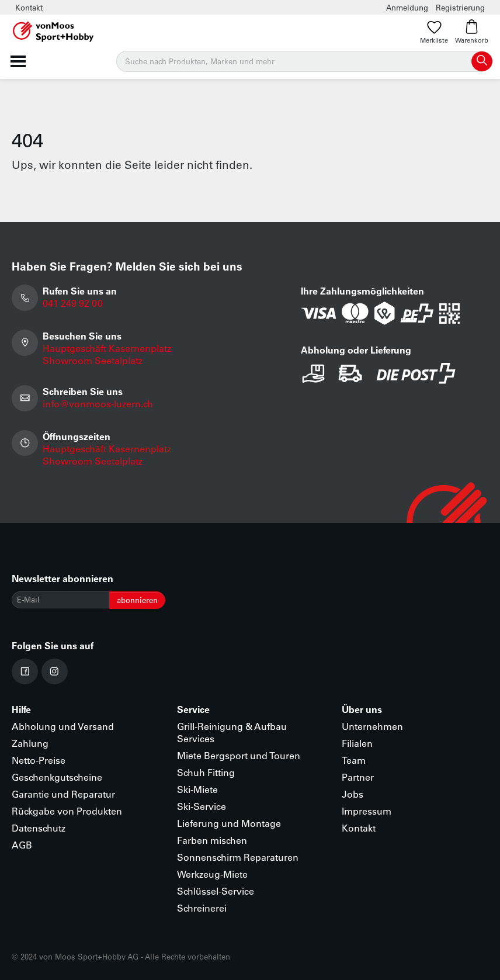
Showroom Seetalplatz (93, 360)
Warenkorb (472, 32)
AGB (22, 845)
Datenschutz (39, 828)
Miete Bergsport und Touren (239, 755)
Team (354, 760)
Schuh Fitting (206, 772)
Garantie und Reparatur (63, 794)
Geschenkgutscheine (57, 777)
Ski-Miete (197, 789)
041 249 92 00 (73, 303)
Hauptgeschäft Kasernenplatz (107, 348)
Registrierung (460, 7)
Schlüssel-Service (216, 891)
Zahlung (30, 743)
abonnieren (137, 600)
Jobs (353, 794)
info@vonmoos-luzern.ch (98, 404)
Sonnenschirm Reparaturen (238, 857)
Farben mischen (212, 840)
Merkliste (434, 32)
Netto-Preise (39, 760)
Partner (358, 777)
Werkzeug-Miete (212, 874)
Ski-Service (202, 806)
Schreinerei (202, 908)
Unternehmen (372, 726)
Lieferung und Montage (229, 823)
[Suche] (304, 61)
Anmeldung (407, 7)
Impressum (367, 811)
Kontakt (29, 7)
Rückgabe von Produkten (67, 811)
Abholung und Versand (63, 726)
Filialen (357, 743)
